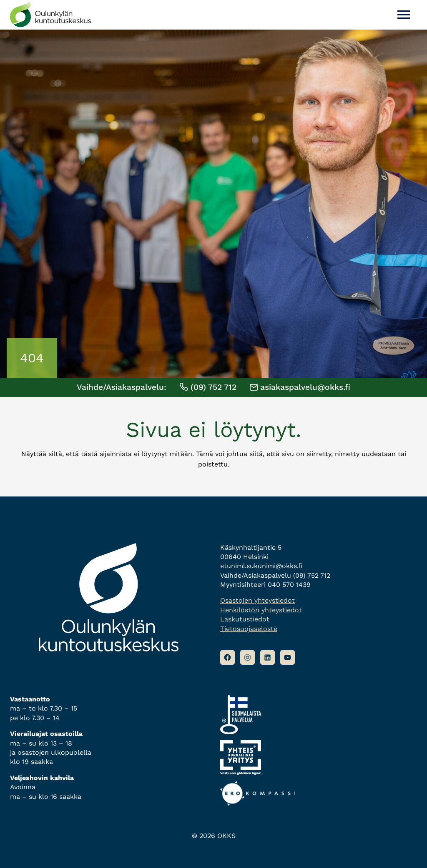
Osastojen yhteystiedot (257, 600)
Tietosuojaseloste (249, 629)
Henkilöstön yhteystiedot (261, 610)
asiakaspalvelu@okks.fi (300, 387)
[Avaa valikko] (404, 15)
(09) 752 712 (208, 387)
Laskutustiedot (245, 619)
